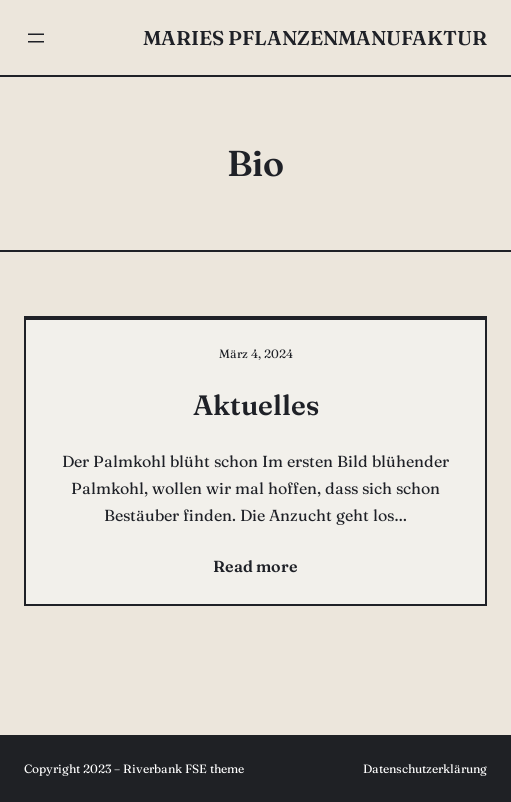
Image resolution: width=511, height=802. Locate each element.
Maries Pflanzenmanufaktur (315, 37)
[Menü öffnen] (36, 38)
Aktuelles (256, 405)
